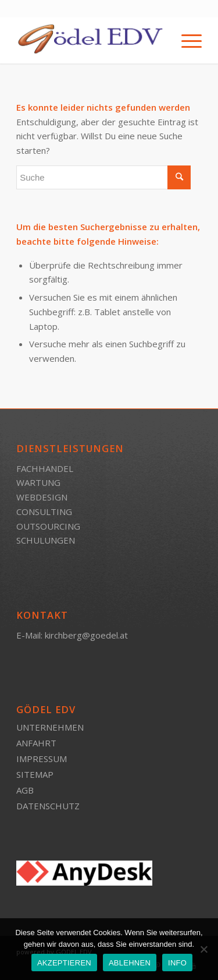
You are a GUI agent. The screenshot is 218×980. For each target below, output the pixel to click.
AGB (25, 790)
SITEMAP (35, 774)
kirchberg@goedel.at (86, 635)
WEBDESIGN (42, 497)
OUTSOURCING (48, 526)
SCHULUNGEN (46, 540)
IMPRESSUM (42, 759)
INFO (177, 963)
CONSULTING (44, 512)
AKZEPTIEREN (64, 963)
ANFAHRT (36, 743)
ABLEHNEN (130, 963)
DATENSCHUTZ (48, 806)
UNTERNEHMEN (50, 727)
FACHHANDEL (45, 468)
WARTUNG (38, 482)
